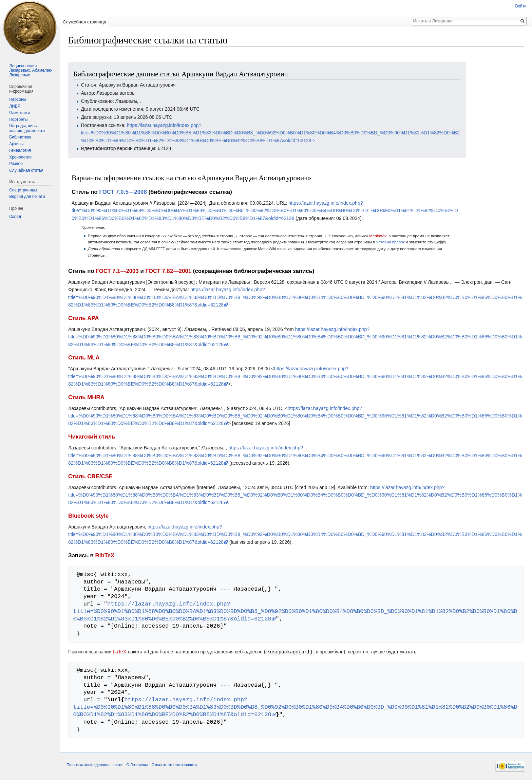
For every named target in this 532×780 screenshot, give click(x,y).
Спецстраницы (23, 190)
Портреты (18, 119)
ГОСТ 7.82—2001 (168, 271)
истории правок (391, 242)
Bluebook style (88, 516)
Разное (16, 164)
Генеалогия (20, 150)
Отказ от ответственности (174, 764)
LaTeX (119, 652)
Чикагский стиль (92, 437)
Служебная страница (84, 22)
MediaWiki (378, 236)
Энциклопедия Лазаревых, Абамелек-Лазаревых (31, 70)
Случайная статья (26, 170)
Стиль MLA (84, 358)
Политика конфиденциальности (94, 764)
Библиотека (20, 137)
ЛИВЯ (15, 106)
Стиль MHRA (86, 397)
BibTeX (105, 555)
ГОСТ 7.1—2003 (117, 271)
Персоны (18, 99)
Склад (15, 217)
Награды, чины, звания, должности (27, 128)
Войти (521, 6)
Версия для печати (27, 197)
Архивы (16, 144)
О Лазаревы (137, 764)
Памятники (20, 113)
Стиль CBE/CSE (90, 476)
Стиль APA (83, 318)
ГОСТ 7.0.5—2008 (123, 192)
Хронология (20, 157)
